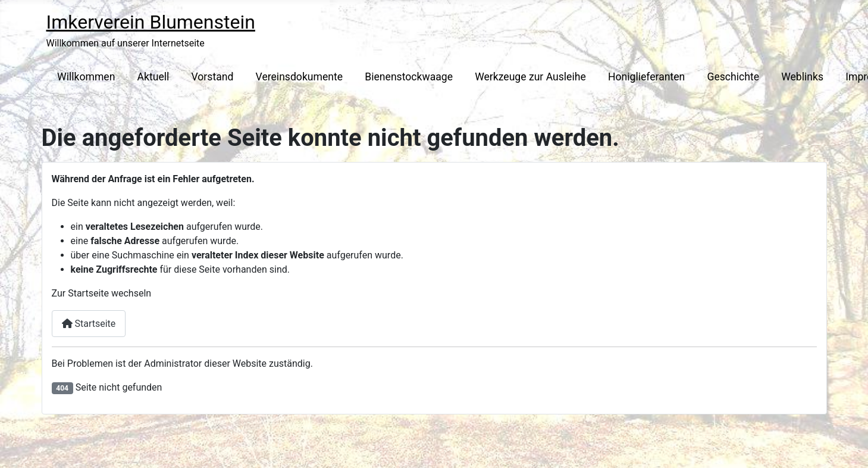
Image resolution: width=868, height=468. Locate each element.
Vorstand (213, 77)
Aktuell (153, 77)
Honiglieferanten (646, 77)
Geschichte (733, 77)
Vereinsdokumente (300, 77)
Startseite (89, 324)
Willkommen (86, 77)
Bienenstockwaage (409, 77)
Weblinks (802, 77)
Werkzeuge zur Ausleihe (530, 77)
